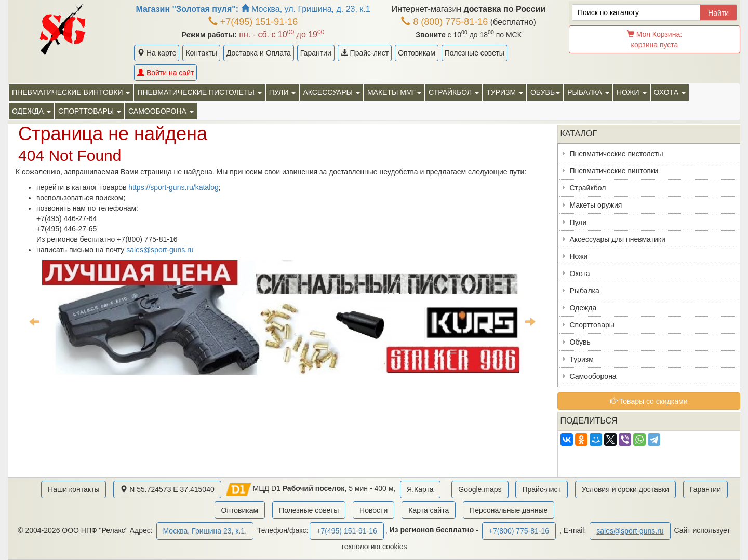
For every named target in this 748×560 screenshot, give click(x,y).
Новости (373, 510)
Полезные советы (475, 53)
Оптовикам (417, 53)
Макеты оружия (596, 205)
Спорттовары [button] (90, 111)
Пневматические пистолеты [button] (199, 92)
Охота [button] (670, 92)
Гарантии (316, 53)
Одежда (583, 308)
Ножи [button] (632, 92)
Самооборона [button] (161, 111)
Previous (34, 321)
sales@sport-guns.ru (160, 250)
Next (530, 321)
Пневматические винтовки (614, 171)
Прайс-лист (365, 53)
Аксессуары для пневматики (618, 239)
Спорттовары (592, 325)
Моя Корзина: (654, 39)
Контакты (201, 53)
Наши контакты (74, 489)
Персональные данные (509, 510)
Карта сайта (429, 510)
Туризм (582, 359)
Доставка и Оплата (259, 53)
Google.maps (480, 489)
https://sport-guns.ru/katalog (173, 187)
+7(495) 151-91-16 (253, 22)
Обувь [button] (545, 92)
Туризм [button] (505, 92)
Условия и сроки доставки (625, 489)
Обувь (580, 342)
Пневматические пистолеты (617, 154)
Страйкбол (588, 188)
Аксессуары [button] (331, 92)
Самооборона (593, 376)
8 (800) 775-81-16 (444, 22)
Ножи (579, 256)
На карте (157, 53)
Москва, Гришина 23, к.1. (205, 531)
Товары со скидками (649, 401)
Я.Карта (420, 489)
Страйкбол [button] (454, 92)
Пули (578, 222)
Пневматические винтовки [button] (71, 92)
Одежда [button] (31, 111)
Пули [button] (283, 92)
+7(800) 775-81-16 (519, 531)
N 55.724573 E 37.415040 (167, 489)
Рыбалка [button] (588, 92)
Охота (580, 274)
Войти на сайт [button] (165, 73)
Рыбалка (585, 291)
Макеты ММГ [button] (394, 92)
